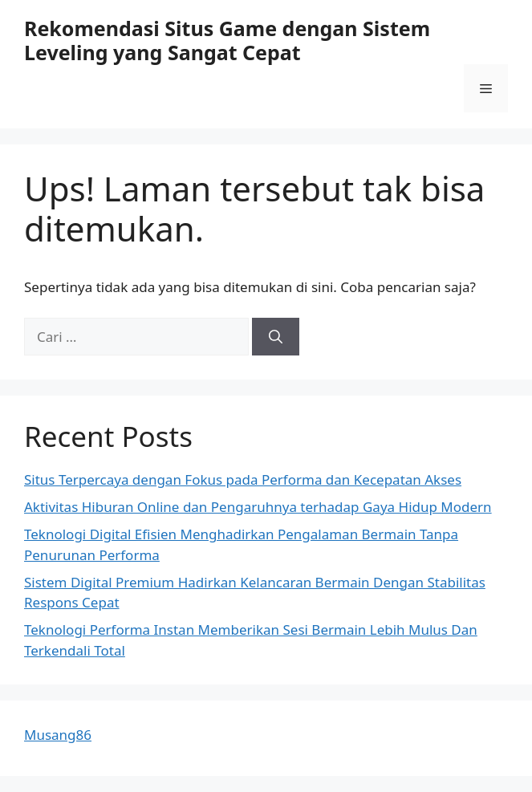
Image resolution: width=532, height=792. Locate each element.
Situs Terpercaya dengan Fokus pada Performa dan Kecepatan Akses (243, 479)
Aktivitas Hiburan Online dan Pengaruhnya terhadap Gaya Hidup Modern (258, 507)
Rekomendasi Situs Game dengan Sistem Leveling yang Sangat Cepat (227, 40)
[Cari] (276, 337)
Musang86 (58, 735)
